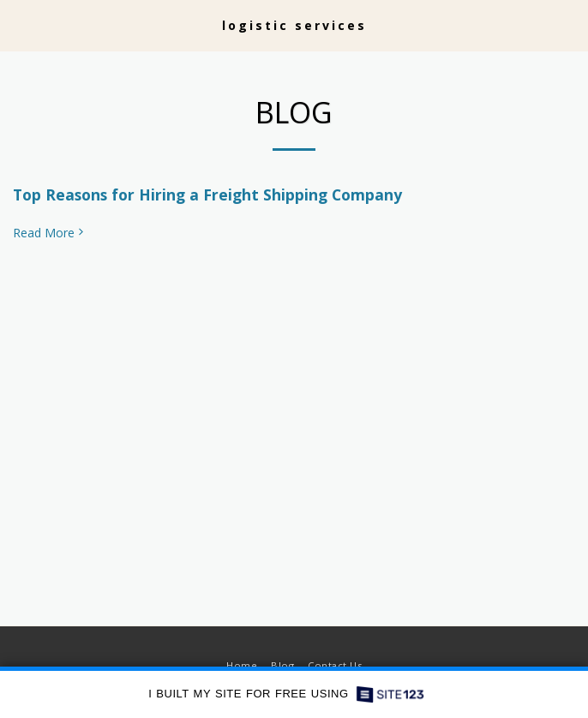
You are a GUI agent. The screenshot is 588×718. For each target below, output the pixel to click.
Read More (50, 233)
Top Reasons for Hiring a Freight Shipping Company (207, 194)
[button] (19, 24)
